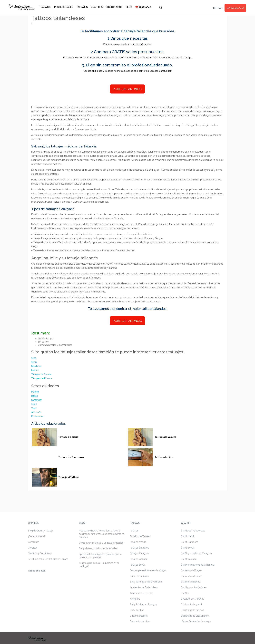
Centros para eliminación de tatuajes (148, 570)
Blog (129, 7)
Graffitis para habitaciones (194, 587)
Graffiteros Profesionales (193, 531)
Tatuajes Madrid (138, 542)
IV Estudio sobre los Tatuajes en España (48, 559)
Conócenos (34, 542)
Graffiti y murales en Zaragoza (196, 553)
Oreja (34, 362)
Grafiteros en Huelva (191, 576)
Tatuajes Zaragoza (139, 553)
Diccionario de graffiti (191, 604)
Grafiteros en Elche (190, 582)
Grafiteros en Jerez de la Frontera (198, 565)
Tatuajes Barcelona (140, 548)
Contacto (32, 548)
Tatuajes (82, 7)
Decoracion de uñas (140, 621)
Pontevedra (37, 416)
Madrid (35, 392)
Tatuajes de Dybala (41, 374)
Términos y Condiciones (40, 553)
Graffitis (97, 7)
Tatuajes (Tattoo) (68, 477)
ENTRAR (218, 8)
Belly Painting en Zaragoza (144, 604)
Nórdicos (36, 366)
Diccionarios (114, 7)
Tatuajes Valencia (139, 559)
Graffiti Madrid (188, 536)
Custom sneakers (139, 616)
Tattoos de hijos (164, 457)
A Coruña (36, 412)
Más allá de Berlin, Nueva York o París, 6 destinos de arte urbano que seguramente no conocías (102, 534)
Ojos (34, 358)
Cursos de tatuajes (139, 576)
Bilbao (35, 396)
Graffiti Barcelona (190, 542)
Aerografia (135, 599)
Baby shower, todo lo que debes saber (98, 548)
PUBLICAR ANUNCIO (127, 89)
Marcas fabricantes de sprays (196, 621)
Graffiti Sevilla (188, 548)
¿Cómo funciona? (37, 536)
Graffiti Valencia (189, 559)
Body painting (137, 610)
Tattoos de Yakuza (165, 437)
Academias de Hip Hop (142, 593)
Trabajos (45, 7)
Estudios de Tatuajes (140, 536)
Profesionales (64, 7)
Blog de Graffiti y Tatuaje (40, 531)
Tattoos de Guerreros (71, 457)
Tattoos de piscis (68, 437)
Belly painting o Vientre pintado (146, 582)
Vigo (34, 408)
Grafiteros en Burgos (191, 570)
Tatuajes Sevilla (138, 565)
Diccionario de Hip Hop (192, 610)
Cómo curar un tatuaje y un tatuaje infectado (101, 543)
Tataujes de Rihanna (42, 378)
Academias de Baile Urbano (144, 587)
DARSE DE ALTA (235, 8)
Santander (37, 400)
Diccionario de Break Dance (195, 616)
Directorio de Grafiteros (192, 599)
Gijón (34, 404)
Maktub (35, 370)
